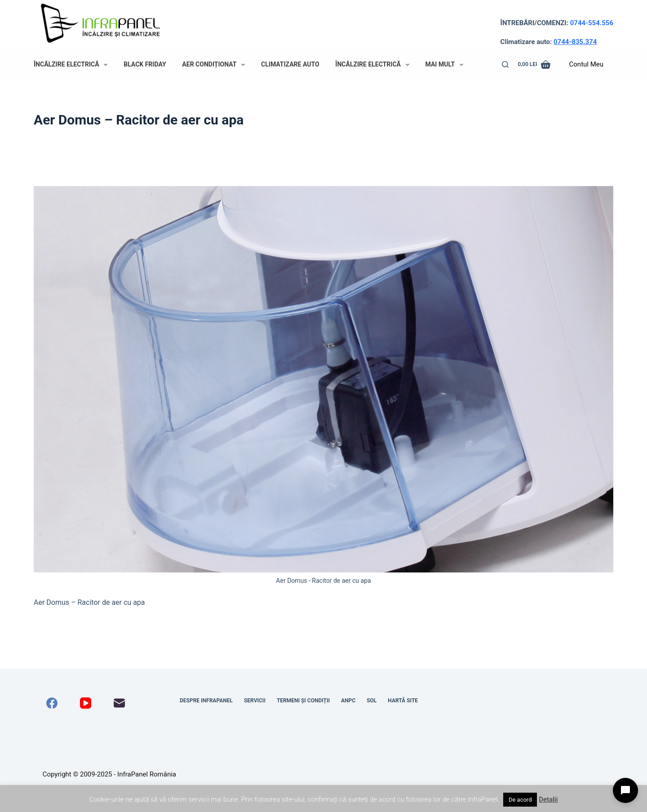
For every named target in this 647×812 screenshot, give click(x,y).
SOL (372, 701)
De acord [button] (520, 800)
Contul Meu (586, 64)
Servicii (255, 701)
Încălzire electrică (72, 65)
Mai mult (446, 65)
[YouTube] (86, 703)
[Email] (119, 703)
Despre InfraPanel (206, 701)
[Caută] (505, 64)
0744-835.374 (575, 42)
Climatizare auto (290, 64)
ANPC (348, 701)
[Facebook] (52, 703)
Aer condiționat (215, 65)
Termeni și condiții (303, 701)
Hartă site (403, 701)
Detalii (548, 799)
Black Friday (145, 64)
